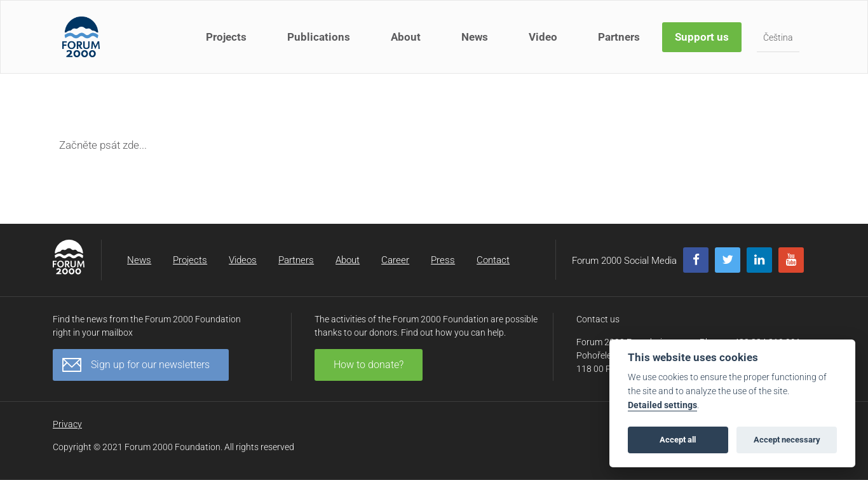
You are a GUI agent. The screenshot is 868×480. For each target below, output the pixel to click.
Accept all (678, 440)
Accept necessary (787, 440)
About (406, 37)
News (475, 37)
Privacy (67, 424)
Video (543, 37)
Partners (619, 37)
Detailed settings (662, 405)
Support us (702, 37)
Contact (493, 260)
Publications (319, 37)
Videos (243, 260)
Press (443, 260)
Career (395, 260)
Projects (226, 37)
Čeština (778, 38)
